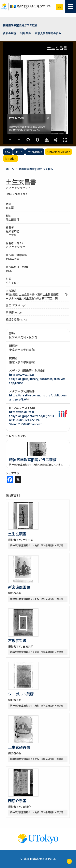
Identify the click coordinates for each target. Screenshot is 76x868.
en (59, 7)
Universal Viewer (58, 152)
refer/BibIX (35, 152)
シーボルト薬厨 (21, 694)
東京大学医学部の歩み (48, 33)
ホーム (10, 169)
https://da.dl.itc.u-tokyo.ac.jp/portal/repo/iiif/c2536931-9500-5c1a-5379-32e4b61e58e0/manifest (32, 418)
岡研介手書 (17, 801)
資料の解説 (10, 33)
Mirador (11, 158)
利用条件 (26, 33)
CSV (8, 152)
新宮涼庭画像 (19, 587)
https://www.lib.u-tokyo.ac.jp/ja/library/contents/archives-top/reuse (38, 379)
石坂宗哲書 (17, 640)
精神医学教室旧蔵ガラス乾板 (20, 25)
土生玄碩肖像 (19, 747)
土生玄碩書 (17, 534)
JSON (19, 152)
